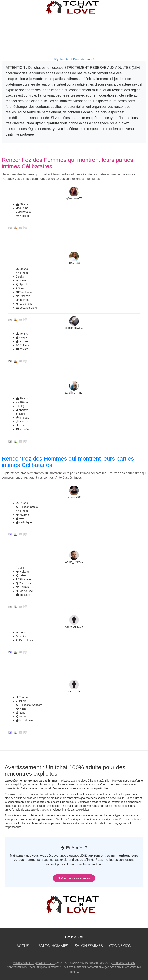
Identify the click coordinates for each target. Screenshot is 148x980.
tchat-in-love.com (124, 963)
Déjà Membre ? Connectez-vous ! (74, 59)
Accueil (24, 946)
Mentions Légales (24, 963)
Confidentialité (46, 963)
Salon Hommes (53, 946)
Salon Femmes (89, 946)
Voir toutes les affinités (74, 878)
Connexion (120, 946)
